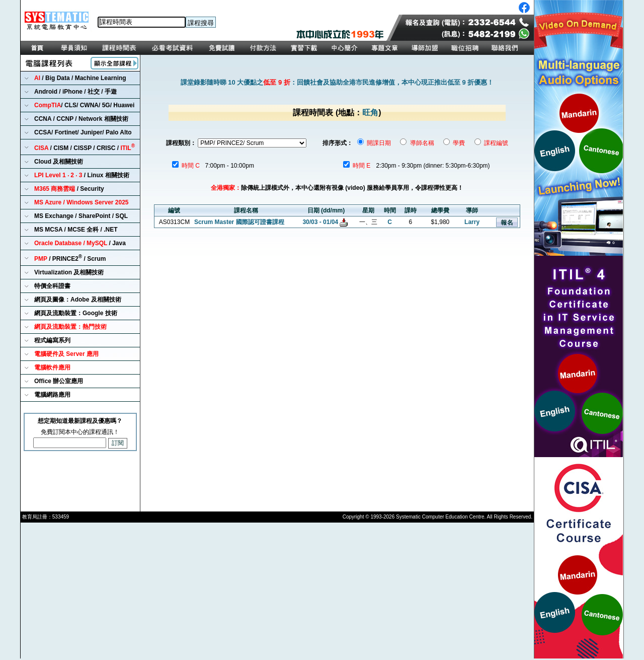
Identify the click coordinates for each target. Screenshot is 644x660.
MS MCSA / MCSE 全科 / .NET (76, 230)
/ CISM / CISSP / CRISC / (85, 147)
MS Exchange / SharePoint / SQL (81, 216)
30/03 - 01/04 (320, 222)
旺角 (370, 113)
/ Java (80, 243)
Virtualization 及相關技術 (69, 272)
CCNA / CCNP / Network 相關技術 (81, 119)
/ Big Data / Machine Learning (80, 78)
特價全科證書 (52, 286)
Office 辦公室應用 (59, 381)
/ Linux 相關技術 (82, 175)
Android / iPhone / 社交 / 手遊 (75, 92)
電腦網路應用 (52, 395)
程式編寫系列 (52, 340)
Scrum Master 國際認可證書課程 (239, 222)
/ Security (69, 189)
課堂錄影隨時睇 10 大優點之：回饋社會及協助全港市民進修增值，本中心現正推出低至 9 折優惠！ (337, 82)
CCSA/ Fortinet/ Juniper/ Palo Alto (83, 132)
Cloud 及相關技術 (59, 162)
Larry (472, 222)
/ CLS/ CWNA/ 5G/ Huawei (84, 105)
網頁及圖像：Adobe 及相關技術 (78, 300)
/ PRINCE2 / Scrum (70, 258)
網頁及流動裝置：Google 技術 (76, 313)
